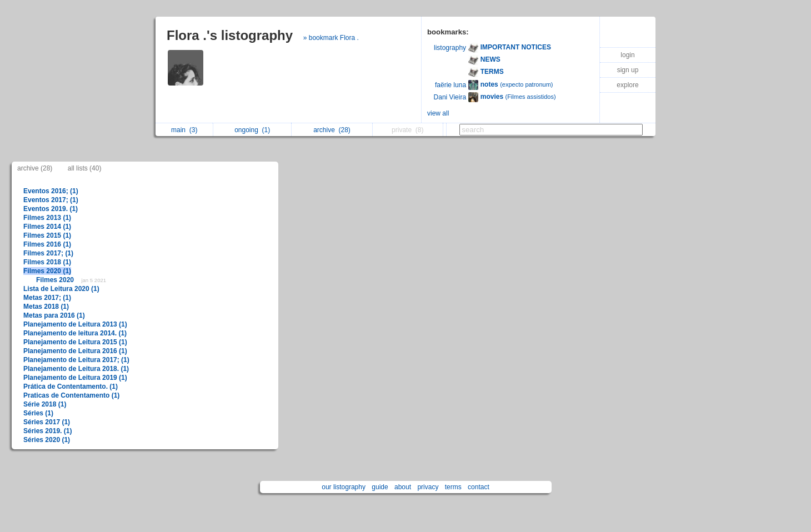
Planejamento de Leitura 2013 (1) (75, 324)
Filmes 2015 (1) (47, 235)
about (403, 487)
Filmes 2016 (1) (47, 244)
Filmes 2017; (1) (48, 253)
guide (380, 487)
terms (453, 487)
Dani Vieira (450, 97)
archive (332, 130)
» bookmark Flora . (331, 38)
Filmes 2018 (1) (47, 262)
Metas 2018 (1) (46, 307)
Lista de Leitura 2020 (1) (61, 289)
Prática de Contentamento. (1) (71, 387)
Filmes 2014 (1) (47, 227)
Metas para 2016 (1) (54, 315)
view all (438, 113)
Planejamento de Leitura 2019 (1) (75, 378)
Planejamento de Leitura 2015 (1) (75, 342)
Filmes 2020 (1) (47, 271)
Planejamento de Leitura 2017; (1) (76, 360)
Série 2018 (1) (45, 404)
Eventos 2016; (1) (51, 191)
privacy (428, 487)
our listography (344, 487)
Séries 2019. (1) (47, 431)
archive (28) (35, 168)
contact (479, 487)
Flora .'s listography (230, 35)
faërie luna (450, 85)
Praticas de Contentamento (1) (71, 395)
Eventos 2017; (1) (51, 200)
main (184, 130)
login (627, 55)
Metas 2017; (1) (47, 298)
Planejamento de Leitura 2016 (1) (75, 351)
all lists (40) (85, 168)
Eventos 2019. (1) (51, 209)
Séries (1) (38, 413)
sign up (628, 70)
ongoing (252, 130)
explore (627, 85)
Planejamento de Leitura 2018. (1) (76, 369)
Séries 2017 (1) (47, 422)
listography (450, 48)
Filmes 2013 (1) (47, 218)
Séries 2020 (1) (47, 440)
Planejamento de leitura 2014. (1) (75, 333)
